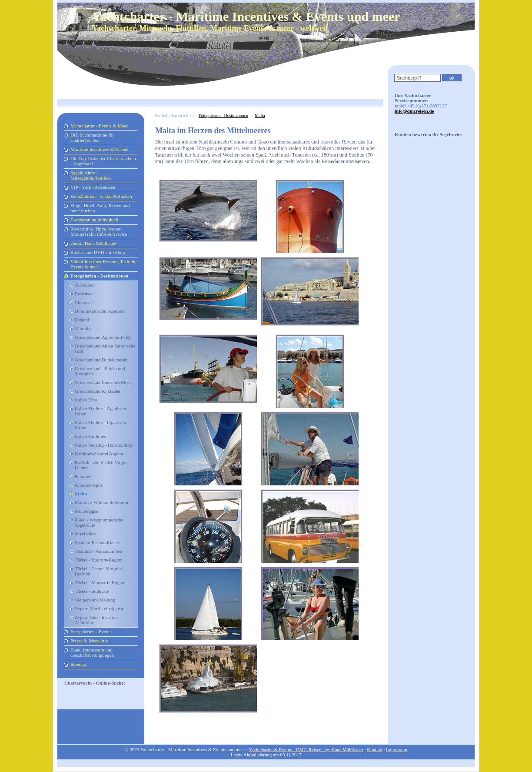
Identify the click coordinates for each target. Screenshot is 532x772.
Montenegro (86, 511)
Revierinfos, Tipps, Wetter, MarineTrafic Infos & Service (99, 231)
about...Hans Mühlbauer (93, 243)
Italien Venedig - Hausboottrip (104, 445)
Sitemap (78, 664)
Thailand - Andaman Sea (98, 551)
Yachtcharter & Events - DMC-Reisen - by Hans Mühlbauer (306, 749)
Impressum (397, 749)
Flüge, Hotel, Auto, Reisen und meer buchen (100, 208)
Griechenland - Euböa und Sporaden (100, 371)
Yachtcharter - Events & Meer (99, 126)
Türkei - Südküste (92, 591)
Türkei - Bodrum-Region (99, 560)
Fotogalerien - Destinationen (99, 276)
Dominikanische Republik (100, 311)
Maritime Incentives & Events (99, 149)
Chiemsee (84, 302)
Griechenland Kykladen (98, 391)
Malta (81, 494)
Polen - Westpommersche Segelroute (99, 522)
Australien (85, 285)
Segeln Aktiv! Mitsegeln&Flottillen (91, 175)
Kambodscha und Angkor (99, 454)
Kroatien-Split (88, 485)
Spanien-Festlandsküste (97, 542)
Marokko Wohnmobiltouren (101, 502)
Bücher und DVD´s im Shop (98, 252)
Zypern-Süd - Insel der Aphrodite (96, 620)
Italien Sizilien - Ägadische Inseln (101, 411)
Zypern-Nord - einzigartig (100, 608)
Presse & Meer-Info (89, 641)
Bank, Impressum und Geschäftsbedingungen (92, 652)
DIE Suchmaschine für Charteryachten (92, 137)
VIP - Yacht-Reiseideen (93, 187)
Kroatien (83, 476)
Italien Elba (86, 400)
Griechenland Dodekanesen (101, 360)
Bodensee (84, 294)
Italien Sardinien (91, 436)
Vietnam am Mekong (95, 600)
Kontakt (374, 749)
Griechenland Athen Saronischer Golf (106, 348)
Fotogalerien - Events (91, 632)
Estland (82, 320)
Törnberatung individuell (94, 220)
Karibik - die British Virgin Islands (101, 465)
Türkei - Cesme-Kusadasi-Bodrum (100, 571)
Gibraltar (83, 328)
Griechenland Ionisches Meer (103, 382)
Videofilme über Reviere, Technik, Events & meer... (103, 264)
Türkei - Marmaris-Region (100, 582)
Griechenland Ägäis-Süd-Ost (102, 337)
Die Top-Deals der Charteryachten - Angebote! (103, 161)
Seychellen (85, 534)
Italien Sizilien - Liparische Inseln (101, 425)
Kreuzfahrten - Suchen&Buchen (101, 196)
